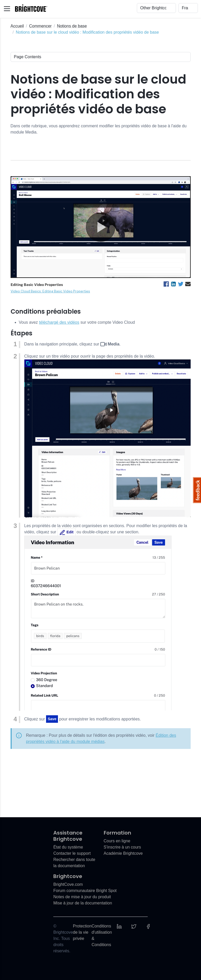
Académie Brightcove (123, 850)
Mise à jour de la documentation (83, 900)
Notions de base (72, 26)
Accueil (17, 26)
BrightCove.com (68, 881)
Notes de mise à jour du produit (82, 894)
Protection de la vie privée (82, 929)
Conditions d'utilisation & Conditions (102, 932)
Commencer (40, 26)
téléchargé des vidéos (59, 319)
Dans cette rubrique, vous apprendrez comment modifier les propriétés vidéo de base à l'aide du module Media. (99, 129)
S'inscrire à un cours (122, 844)
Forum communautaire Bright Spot (85, 887)
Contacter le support (72, 850)
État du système (68, 844)
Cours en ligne (117, 838)
